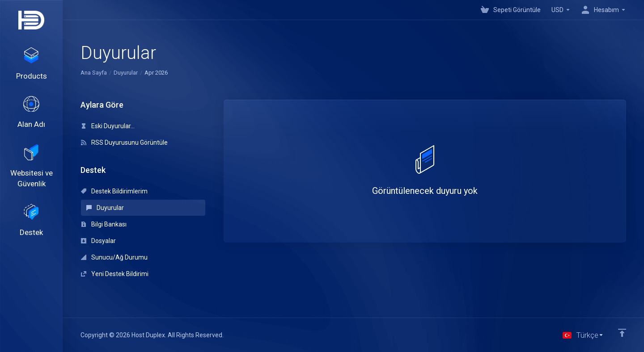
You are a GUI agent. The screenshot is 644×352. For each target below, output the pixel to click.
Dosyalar (98, 241)
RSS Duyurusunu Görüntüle (124, 142)
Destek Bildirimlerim (114, 191)
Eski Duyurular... (108, 126)
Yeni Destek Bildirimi (115, 274)
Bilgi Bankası (104, 224)
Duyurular (126, 73)
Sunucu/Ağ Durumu (114, 257)
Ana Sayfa (94, 73)
